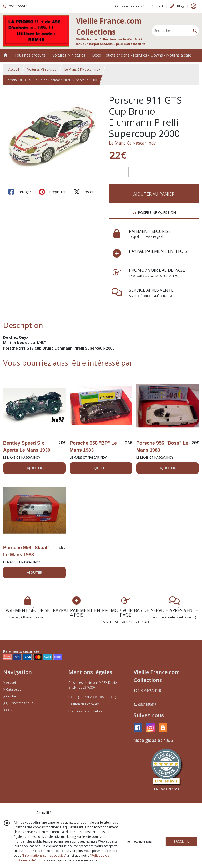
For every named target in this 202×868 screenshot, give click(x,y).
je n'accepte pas (139, 841)
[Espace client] (194, 6)
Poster (84, 192)
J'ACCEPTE (181, 841)
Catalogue (12, 689)
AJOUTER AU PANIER (154, 194)
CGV (8, 710)
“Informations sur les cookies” (44, 856)
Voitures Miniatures (42, 70)
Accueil (14, 70)
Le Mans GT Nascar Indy (82, 70)
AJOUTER (34, 468)
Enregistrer (52, 192)
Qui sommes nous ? (19, 703)
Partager (20, 192)
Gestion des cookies (84, 704)
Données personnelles (85, 711)
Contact (157, 6)
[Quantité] (119, 172)
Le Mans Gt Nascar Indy (132, 143)
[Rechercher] (195, 31)
